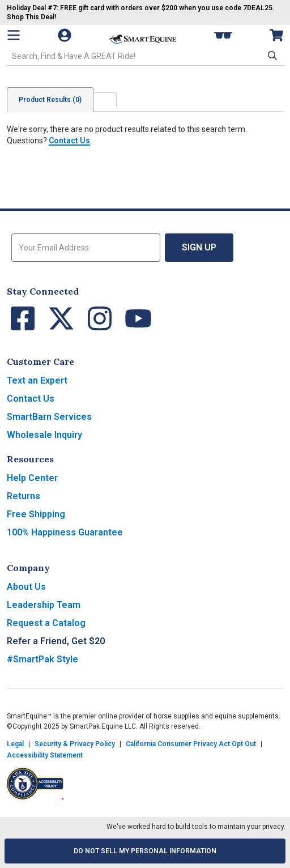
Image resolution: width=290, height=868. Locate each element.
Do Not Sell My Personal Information (145, 851)
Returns (24, 496)
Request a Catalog (46, 623)
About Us (26, 587)
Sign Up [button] (199, 247)
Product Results (50, 100)
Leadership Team (44, 605)
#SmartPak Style (42, 659)
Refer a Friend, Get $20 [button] (56, 641)
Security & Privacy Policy (75, 744)
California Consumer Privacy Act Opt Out (191, 744)
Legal (15, 744)
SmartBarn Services (49, 417)
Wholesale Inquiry (44, 435)
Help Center (32, 478)
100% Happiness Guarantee (65, 532)
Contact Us (69, 141)
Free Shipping (36, 514)
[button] (271, 56)
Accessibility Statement (45, 755)
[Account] (66, 35)
